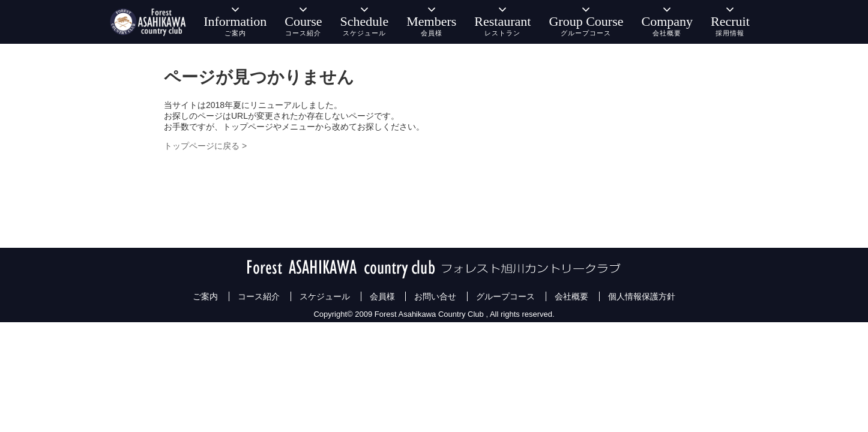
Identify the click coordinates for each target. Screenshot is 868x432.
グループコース (505, 296)
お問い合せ (435, 296)
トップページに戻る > (205, 146)
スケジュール (325, 296)
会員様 (382, 296)
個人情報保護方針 (642, 296)
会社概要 (571, 296)
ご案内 (205, 296)
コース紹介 (259, 296)
